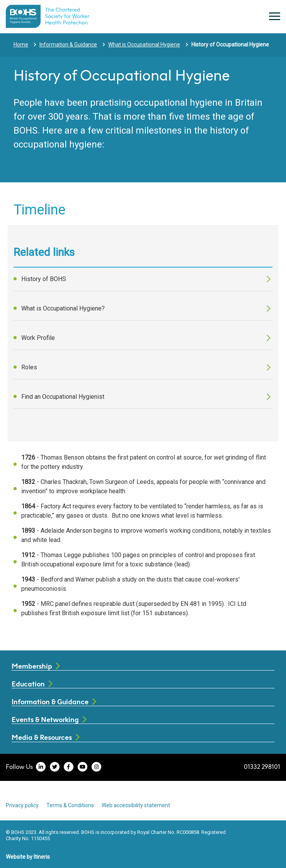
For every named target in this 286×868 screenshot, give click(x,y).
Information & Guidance (68, 45)
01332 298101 (262, 767)
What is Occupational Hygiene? (63, 308)
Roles (29, 367)
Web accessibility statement (136, 805)
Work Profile (38, 338)
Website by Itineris (28, 857)
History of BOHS (44, 279)
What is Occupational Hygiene (144, 45)
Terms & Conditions (70, 805)
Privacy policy (22, 805)
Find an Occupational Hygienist (63, 397)
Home (21, 45)
